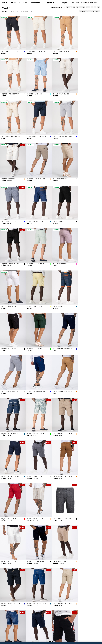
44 (80, 7)
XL (95, 7)
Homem (4, 3)
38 (71, 7)
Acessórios (35, 3)
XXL (99, 7)
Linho (31, 12)
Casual (17, 12)
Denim (26, 12)
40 (74, 7)
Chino (22, 12)
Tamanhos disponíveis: (58, 7)
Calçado (23, 3)
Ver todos (5, 12)
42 (77, 7)
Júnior (13, 3)
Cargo (12, 12)
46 (84, 7)
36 (67, 7)
